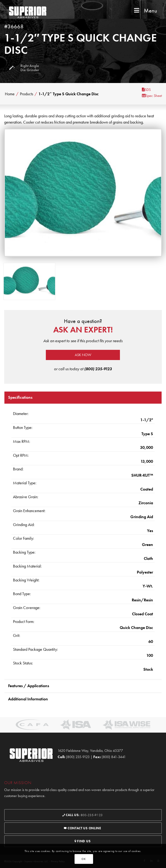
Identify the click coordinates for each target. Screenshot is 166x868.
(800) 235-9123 (98, 369)
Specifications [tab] (20, 397)
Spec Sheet (152, 96)
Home (10, 94)
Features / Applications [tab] (29, 686)
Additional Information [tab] (28, 699)
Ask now (83, 355)
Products (27, 94)
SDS (146, 90)
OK (84, 859)
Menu (145, 11)
